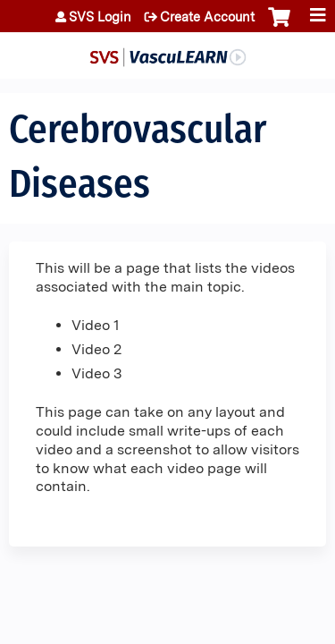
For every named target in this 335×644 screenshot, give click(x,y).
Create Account (207, 17)
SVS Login (100, 17)
